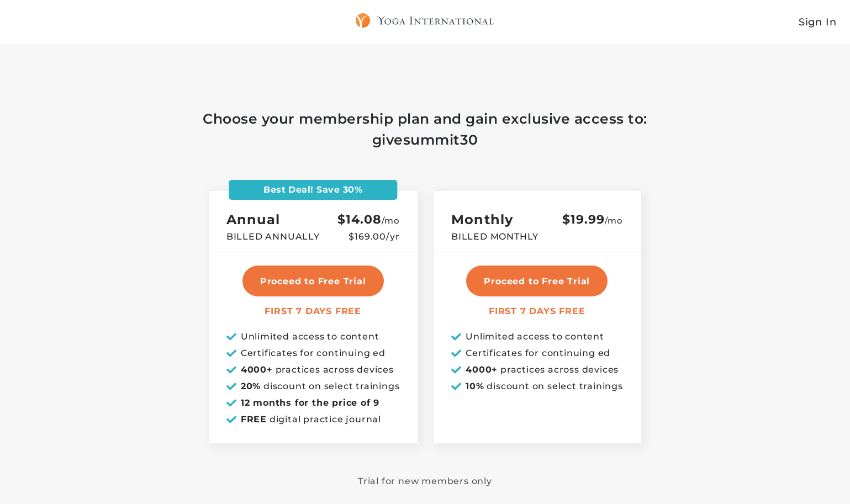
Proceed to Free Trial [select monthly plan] (537, 281)
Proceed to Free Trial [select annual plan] (313, 281)
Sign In (818, 22)
